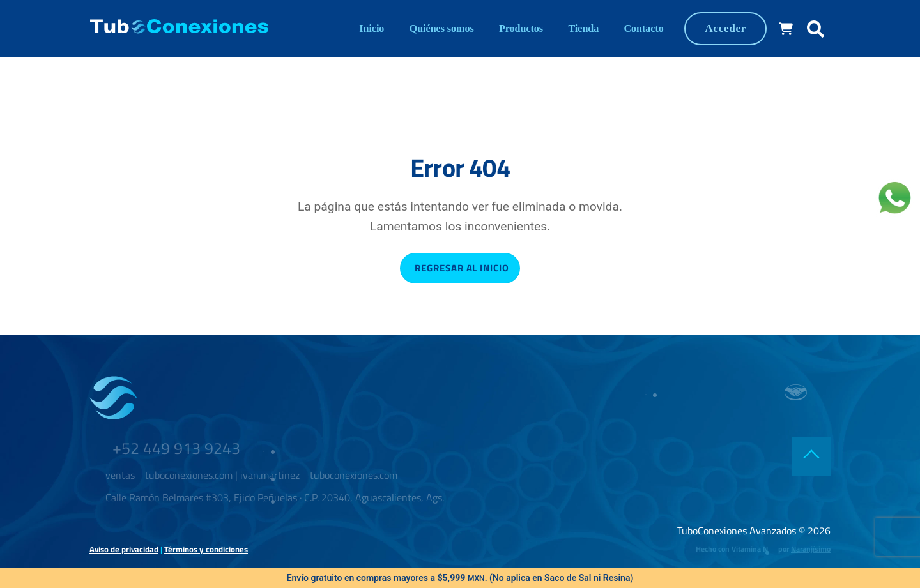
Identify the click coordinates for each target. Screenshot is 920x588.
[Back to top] (811, 456)
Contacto (644, 28)
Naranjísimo (811, 549)
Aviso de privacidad (124, 549)
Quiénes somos (442, 28)
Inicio (372, 28)
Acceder (725, 28)
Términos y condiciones (206, 549)
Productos (521, 28)
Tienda (583, 28)
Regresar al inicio (462, 268)
